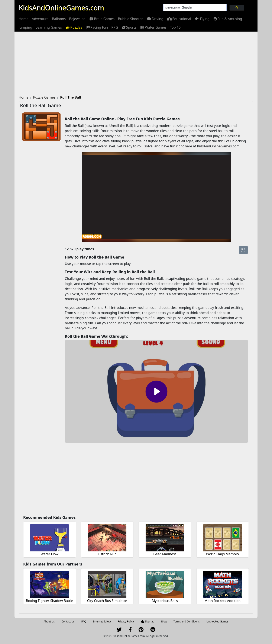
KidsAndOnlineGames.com (61, 8)
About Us (49, 621)
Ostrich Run (107, 554)
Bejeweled (77, 19)
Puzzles (74, 27)
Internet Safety (102, 621)
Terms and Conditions (187, 621)
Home (24, 19)
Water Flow (50, 554)
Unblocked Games (218, 621)
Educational (179, 19)
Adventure (40, 19)
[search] (195, 8)
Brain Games (102, 19)
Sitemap (148, 621)
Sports (129, 27)
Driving (155, 19)
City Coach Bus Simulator (107, 601)
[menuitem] (24, 19)
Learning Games (49, 27)
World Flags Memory (222, 554)
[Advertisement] (136, 64)
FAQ (84, 621)
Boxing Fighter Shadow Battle (49, 601)
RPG (115, 27)
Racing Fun (97, 27)
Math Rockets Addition (222, 601)
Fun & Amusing (228, 19)
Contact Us (68, 621)
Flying (202, 19)
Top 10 (175, 27)
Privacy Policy (126, 621)
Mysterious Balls (165, 601)
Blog (164, 621)
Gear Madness (165, 554)
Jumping (25, 27)
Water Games (153, 27)
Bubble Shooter (130, 19)
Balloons (59, 19)
